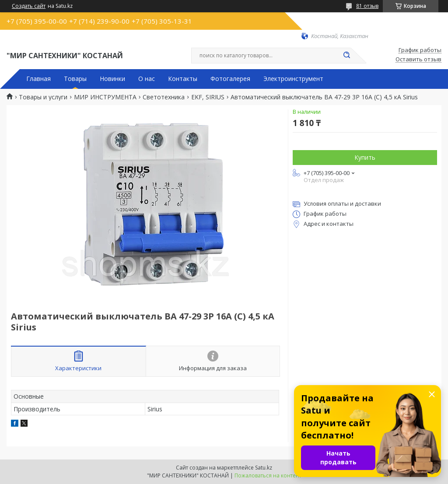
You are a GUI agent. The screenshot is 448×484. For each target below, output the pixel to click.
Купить (365, 157)
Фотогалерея (230, 79)
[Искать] (346, 56)
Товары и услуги (43, 97)
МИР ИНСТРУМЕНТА (105, 97)
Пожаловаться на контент (268, 475)
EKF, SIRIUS (208, 97)
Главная (38, 79)
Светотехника (164, 97)
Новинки (112, 79)
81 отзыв (367, 6)
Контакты (183, 79)
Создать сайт (29, 6)
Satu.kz (264, 468)
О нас (147, 79)
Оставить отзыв (418, 60)
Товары (75, 79)
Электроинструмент (293, 79)
